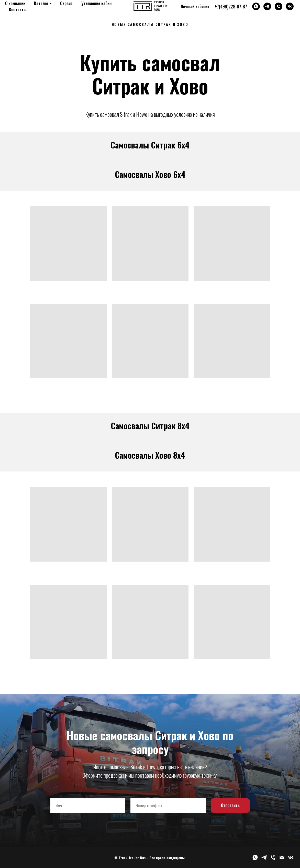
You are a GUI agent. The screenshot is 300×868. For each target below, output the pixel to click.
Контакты (18, 9)
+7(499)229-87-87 (231, 6)
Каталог (41, 3)
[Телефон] (279, 6)
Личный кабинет (195, 6)
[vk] (290, 6)
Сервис (66, 3)
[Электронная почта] (282, 859)
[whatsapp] (256, 6)
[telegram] (267, 6)
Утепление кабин (96, 3)
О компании (15, 3)
